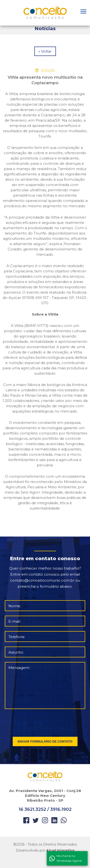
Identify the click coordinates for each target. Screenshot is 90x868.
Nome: (15, 606)
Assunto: (16, 652)
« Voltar (45, 51)
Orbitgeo (45, 13)
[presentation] (45, 722)
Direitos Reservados (60, 844)
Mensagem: (19, 668)
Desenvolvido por (45, 850)
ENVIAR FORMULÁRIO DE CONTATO (45, 741)
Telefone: (17, 637)
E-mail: (15, 621)
